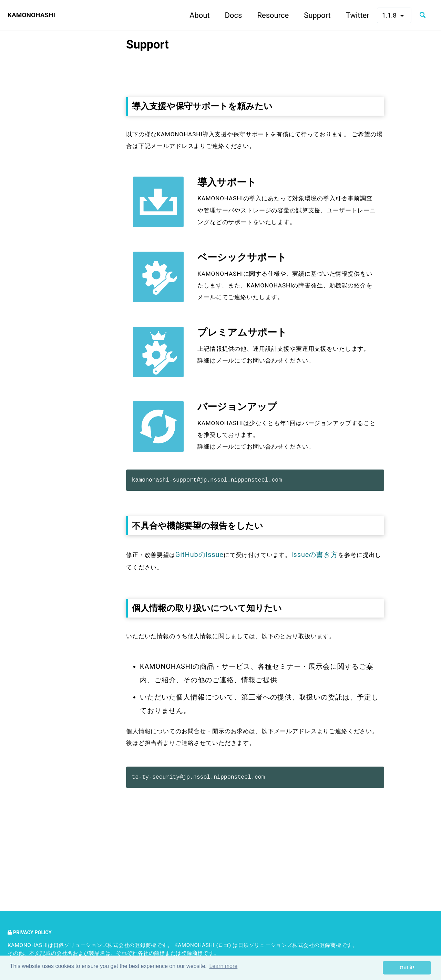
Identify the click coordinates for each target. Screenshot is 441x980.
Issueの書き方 (335, 616)
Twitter (350, 15)
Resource (266, 15)
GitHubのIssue (208, 616)
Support (310, 15)
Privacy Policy (33, 932)
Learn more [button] (223, 967)
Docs (226, 15)
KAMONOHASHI (35, 15)
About (192, 15)
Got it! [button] (407, 968)
